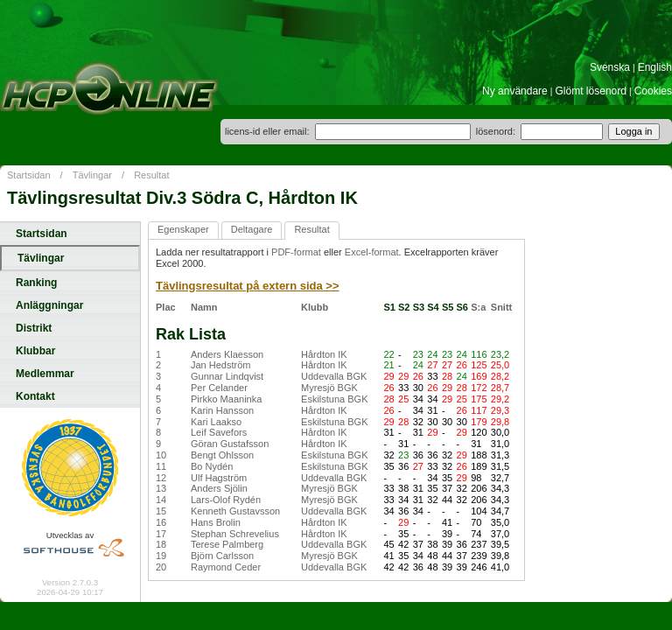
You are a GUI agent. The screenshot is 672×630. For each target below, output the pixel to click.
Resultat (151, 175)
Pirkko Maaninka (226, 399)
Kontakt (35, 396)
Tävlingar (92, 175)
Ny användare (515, 91)
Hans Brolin (216, 522)
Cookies (653, 91)
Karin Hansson (222, 410)
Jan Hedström (220, 365)
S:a (478, 307)
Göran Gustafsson (230, 444)
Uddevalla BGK (334, 376)
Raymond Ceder (226, 567)
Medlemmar (45, 374)
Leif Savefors (219, 432)
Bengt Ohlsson (222, 455)
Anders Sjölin (219, 488)
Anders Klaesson (227, 354)
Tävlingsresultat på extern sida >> (248, 286)
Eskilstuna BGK (334, 399)
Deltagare (252, 229)
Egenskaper (183, 229)
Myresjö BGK (329, 388)
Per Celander (219, 388)
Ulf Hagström (219, 478)
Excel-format (372, 252)
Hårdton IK (324, 354)
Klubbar (35, 351)
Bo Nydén (212, 466)
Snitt (501, 307)
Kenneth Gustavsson (235, 511)
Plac (166, 307)
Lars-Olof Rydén (226, 500)
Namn (204, 307)
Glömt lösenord (591, 91)
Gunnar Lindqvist (227, 376)
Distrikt (34, 328)
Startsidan (29, 175)
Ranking (36, 283)
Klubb (315, 307)
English (655, 67)
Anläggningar (49, 305)
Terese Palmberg (227, 544)
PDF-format (296, 252)
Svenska (610, 67)
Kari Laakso (216, 422)
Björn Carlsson (222, 556)
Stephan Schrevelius (235, 534)
